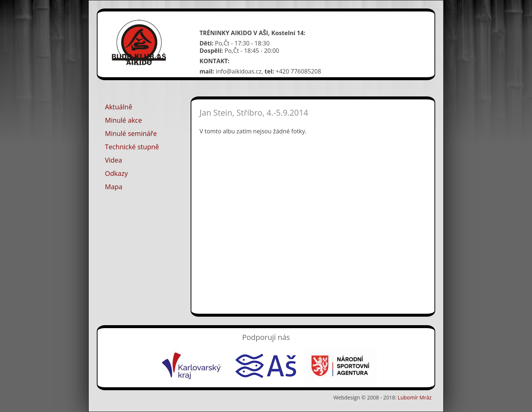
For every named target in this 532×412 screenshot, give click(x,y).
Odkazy (116, 173)
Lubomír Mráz (415, 397)
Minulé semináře (131, 133)
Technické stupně (132, 147)
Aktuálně (119, 107)
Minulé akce (123, 120)
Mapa (114, 187)
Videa (113, 160)
